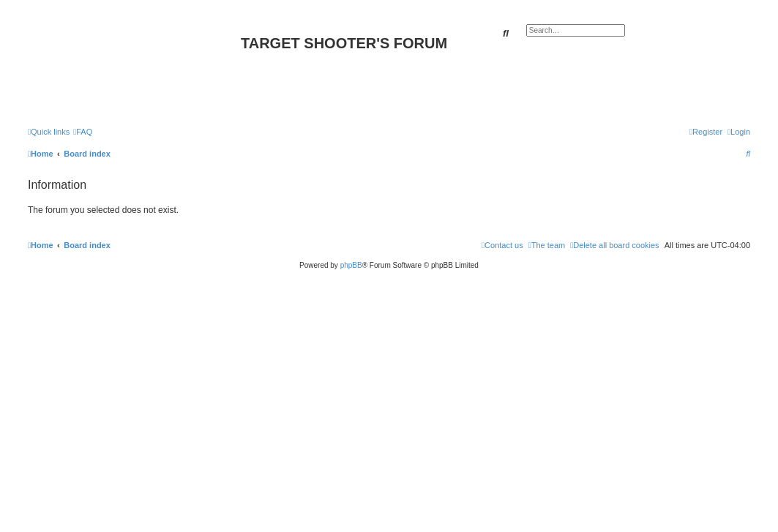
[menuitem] (83, 132)
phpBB (351, 265)
